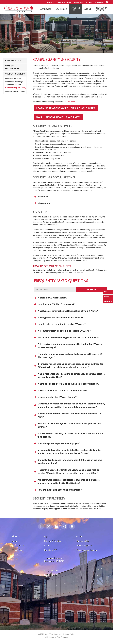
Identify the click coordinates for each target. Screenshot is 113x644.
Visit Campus (18, 545)
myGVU (48, 536)
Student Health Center (13, 79)
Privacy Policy (69, 634)
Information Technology (14, 82)
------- (47, 566)
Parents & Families (53, 541)
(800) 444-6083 (51, 575)
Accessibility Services (13, 85)
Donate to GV (50, 550)
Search (91, 289)
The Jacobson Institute (87, 550)
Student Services (15, 74)
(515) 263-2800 (51, 570)
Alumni (47, 545)
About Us (16, 536)
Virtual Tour (17, 550)
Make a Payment (84, 545)
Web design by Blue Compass (57, 637)
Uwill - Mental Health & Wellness (58, 117)
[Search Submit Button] (107, 2)
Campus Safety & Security (16, 88)
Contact (80, 536)
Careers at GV (83, 541)
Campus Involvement (12, 67)
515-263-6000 (69, 102)
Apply (15, 541)
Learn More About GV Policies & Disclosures (66, 108)
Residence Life (13, 60)
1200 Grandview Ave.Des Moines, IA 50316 (54, 560)
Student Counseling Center (15, 92)
